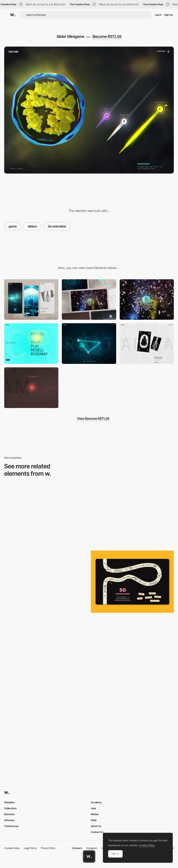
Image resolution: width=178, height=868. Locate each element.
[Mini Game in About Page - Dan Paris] (132, 516)
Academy (96, 802)
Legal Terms (30, 848)
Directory (9, 820)
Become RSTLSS (107, 36)
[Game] (46, 714)
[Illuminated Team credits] (31, 388)
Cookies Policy (12, 848)
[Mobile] (31, 300)
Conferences (11, 826)
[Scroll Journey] (147, 300)
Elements (9, 814)
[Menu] (31, 344)
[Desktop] (89, 300)
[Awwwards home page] (89, 856)
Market (95, 814)
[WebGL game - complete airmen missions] (46, 648)
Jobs (93, 808)
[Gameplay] (46, 516)
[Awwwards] (13, 15)
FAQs (94, 820)
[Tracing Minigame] (89, 344)
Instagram (92, 848)
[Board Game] (132, 582)
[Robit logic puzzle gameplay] (132, 712)
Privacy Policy (48, 848)
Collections (10, 808)
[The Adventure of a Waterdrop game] (46, 580)
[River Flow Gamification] (132, 648)
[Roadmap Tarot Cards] (147, 344)
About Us (96, 826)
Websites (9, 802)
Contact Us (97, 832)
